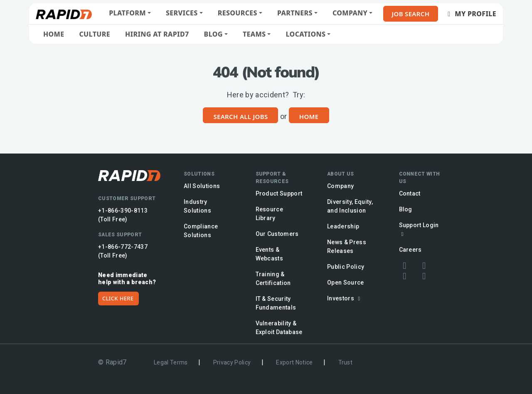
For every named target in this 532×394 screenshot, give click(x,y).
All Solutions (202, 186)
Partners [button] (295, 13)
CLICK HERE (118, 298)
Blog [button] (213, 34)
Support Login (419, 229)
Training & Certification (273, 279)
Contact (410, 193)
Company (340, 186)
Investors (345, 298)
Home (54, 34)
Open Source (346, 282)
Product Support (279, 193)
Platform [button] (127, 13)
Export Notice (294, 362)
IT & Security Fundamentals (276, 303)
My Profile (470, 14)
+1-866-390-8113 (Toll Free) (123, 215)
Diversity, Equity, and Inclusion (350, 206)
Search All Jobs (240, 116)
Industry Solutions (197, 206)
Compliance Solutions (201, 231)
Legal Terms (171, 362)
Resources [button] (238, 13)
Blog (406, 209)
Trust (346, 362)
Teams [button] (254, 34)
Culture (95, 34)
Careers (410, 250)
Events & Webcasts (270, 254)
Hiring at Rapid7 (157, 34)
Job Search (411, 14)
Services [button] (182, 13)
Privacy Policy (232, 362)
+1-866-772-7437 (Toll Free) (123, 251)
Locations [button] (305, 34)
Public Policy (346, 267)
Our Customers (277, 234)
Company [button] (350, 13)
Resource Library (270, 214)
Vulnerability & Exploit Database (279, 328)
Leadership (343, 226)
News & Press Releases (347, 247)
